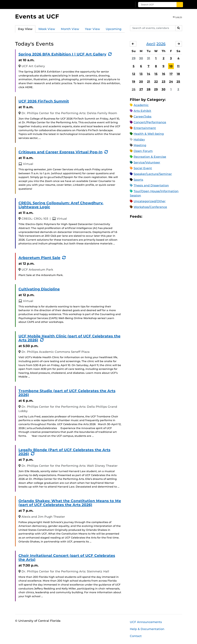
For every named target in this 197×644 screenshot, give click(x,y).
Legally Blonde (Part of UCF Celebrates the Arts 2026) (64, 452)
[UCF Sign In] (121, 5)
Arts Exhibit (142, 111)
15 (156, 74)
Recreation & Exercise (150, 157)
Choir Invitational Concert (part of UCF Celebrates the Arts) (67, 558)
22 (156, 82)
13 (141, 74)
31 (149, 58)
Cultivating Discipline (39, 289)
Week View (47, 29)
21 (149, 82)
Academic (141, 105)
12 (134, 74)
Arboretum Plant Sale (39, 258)
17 (171, 74)
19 (134, 82)
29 (134, 58)
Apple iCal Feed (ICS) (147, 216)
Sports (138, 180)
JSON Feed (171, 216)
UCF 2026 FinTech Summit (44, 101)
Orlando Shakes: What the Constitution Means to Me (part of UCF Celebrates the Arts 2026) (70, 503)
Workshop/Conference (150, 207)
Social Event (143, 168)
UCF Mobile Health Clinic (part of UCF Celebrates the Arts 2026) (69, 338)
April (151, 44)
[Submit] (180, 5)
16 (164, 74)
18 (178, 74)
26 (134, 89)
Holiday (139, 140)
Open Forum (143, 151)
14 (149, 74)
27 (141, 89)
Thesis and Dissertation (151, 185)
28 (149, 89)
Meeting (140, 145)
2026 (161, 44)
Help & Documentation (147, 629)
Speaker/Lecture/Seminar (153, 174)
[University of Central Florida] (41, 4)
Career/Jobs (142, 117)
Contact (136, 636)
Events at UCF (37, 16)
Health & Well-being (149, 134)
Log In (177, 17)
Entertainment (145, 128)
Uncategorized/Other (150, 201)
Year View (92, 29)
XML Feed (165, 216)
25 (178, 82)
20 (141, 82)
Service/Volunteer (147, 162)
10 (171, 66)
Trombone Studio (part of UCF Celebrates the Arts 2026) (67, 393)
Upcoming (114, 29)
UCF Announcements (146, 622)
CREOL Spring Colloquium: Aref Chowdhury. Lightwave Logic (61, 205)
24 (171, 82)
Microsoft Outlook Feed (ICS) (153, 216)
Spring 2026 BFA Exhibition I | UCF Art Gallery (62, 54)
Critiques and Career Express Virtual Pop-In (61, 152)
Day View (25, 29)
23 (164, 82)
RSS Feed (159, 216)
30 (141, 58)
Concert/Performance (150, 122)
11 (178, 66)
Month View (70, 29)
